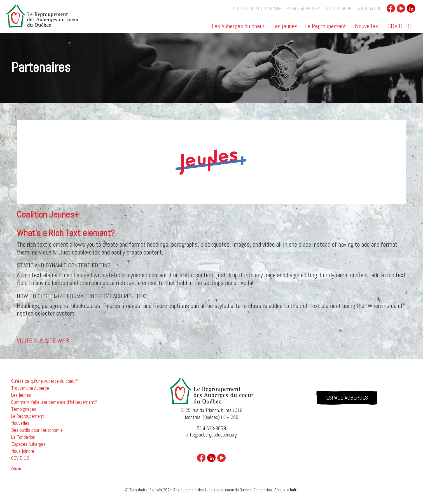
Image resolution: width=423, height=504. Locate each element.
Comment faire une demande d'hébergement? (54, 402)
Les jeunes (285, 27)
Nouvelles (367, 26)
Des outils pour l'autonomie (37, 430)
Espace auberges (303, 9)
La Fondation (369, 9)
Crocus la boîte (286, 490)
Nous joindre (338, 9)
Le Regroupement (326, 27)
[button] (239, 28)
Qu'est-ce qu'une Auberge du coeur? (45, 381)
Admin (16, 468)
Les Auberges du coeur (238, 27)
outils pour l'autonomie (257, 9)
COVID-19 (399, 26)
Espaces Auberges (28, 444)
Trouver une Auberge (30, 388)
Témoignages (24, 409)
